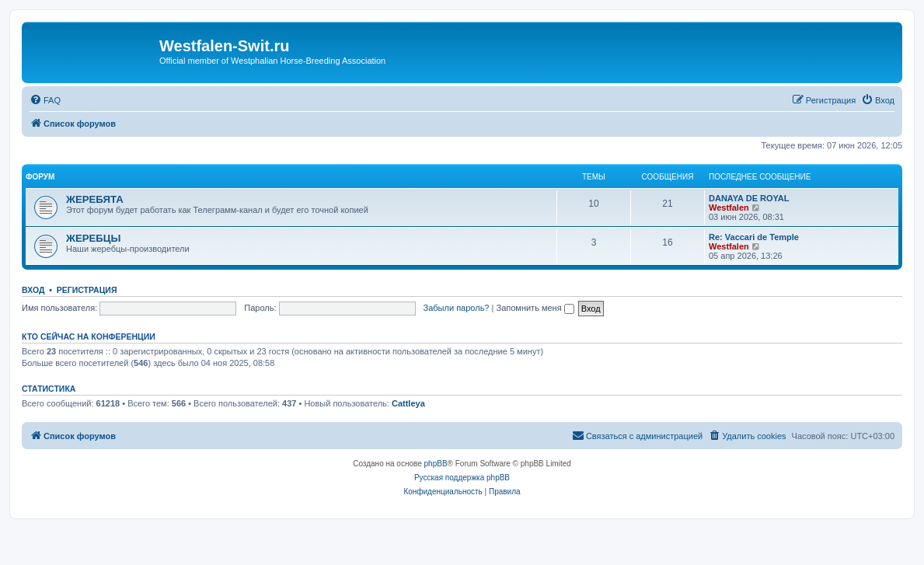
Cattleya (408, 403)
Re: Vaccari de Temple (754, 237)
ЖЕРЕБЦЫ (93, 238)
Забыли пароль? (457, 308)
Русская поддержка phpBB (462, 478)
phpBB (436, 464)
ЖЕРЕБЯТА (95, 199)
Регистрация (87, 290)
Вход (33, 290)
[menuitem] (45, 100)
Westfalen (729, 208)
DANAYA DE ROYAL (749, 198)
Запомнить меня (535, 308)
